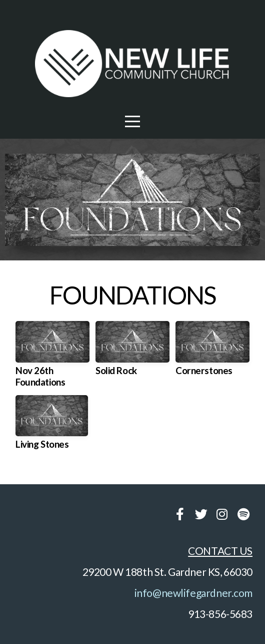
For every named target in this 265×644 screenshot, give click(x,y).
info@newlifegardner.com (193, 593)
